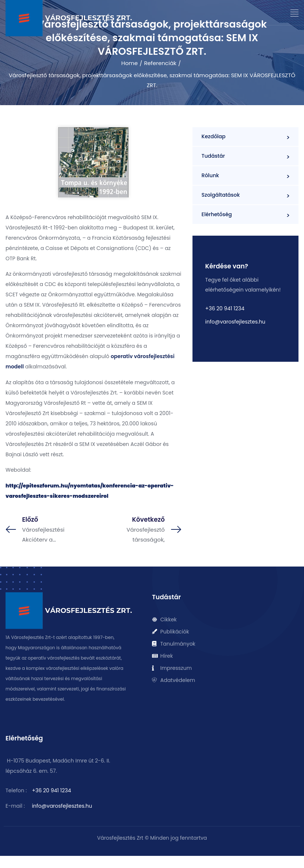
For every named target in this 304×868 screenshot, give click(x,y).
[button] (295, 13)
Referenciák (160, 63)
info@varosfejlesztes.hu (235, 322)
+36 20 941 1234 (225, 308)
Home (130, 63)
